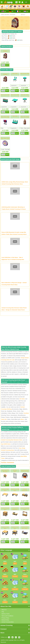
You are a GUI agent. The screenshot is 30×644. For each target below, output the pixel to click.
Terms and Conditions (7, 616)
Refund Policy (5, 620)
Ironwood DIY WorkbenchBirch (15, 510)
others (22, 419)
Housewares (11, 462)
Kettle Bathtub (25, 471)
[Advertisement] (15, 331)
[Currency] (27, 2)
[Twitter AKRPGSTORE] (13, 637)
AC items (22, 399)
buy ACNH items (6, 444)
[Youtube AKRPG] (16, 637)
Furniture (26, 413)
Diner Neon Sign (5, 117)
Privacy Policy (5, 618)
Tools (3, 419)
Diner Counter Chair (25, 73)
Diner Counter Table (5, 95)
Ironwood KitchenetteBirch (25, 491)
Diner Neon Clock (5, 138)
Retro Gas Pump (25, 117)
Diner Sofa (15, 116)
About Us (4, 610)
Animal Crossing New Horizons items (12, 440)
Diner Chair (15, 73)
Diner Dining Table (15, 95)
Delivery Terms (6, 614)
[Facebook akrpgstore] (9, 637)
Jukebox (5, 51)
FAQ (3, 612)
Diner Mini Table (25, 95)
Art (6, 419)
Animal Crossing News (8, 622)
